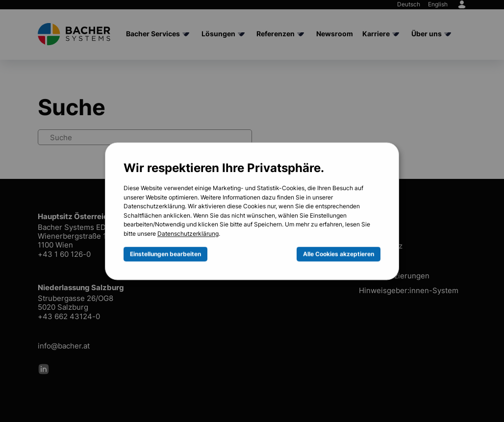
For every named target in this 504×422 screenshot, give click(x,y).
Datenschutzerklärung (188, 234)
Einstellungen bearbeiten (165, 254)
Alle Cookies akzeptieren (339, 254)
